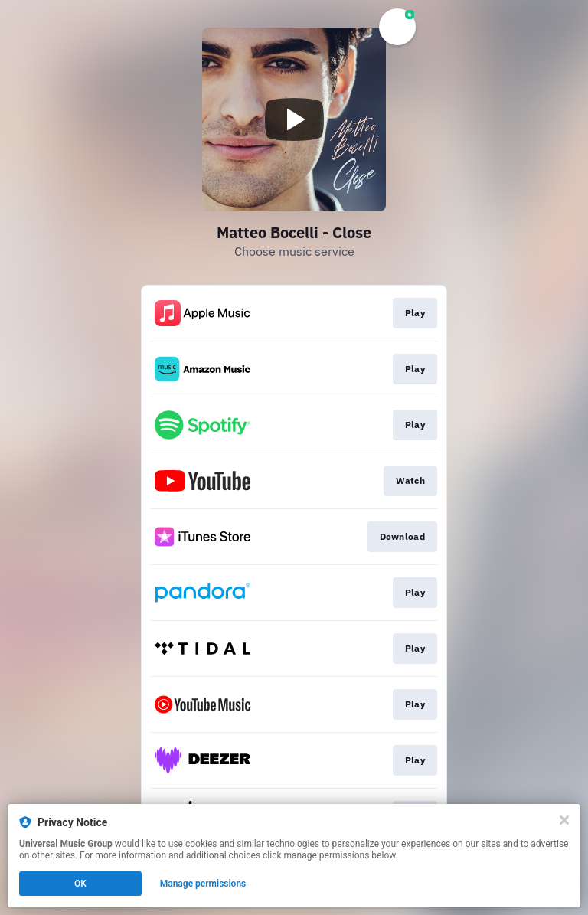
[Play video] (294, 119)
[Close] (564, 820)
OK (80, 884)
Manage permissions (203, 884)
